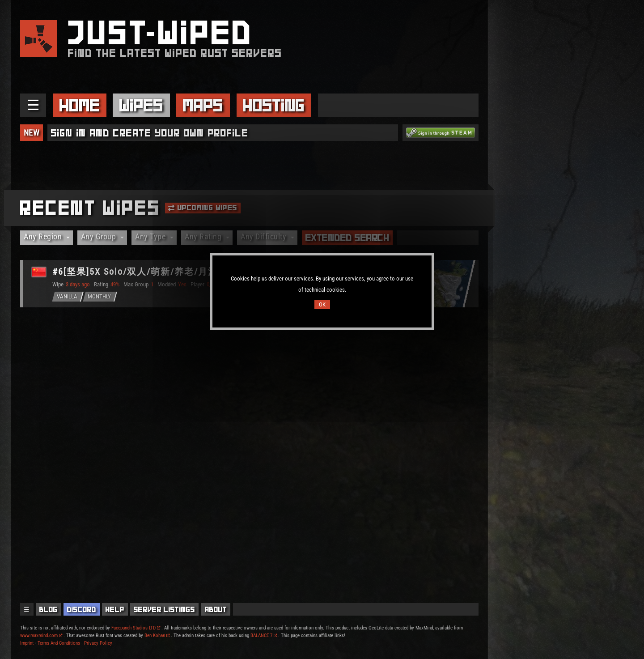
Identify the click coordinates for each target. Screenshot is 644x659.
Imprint (27, 643)
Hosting (274, 105)
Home (80, 105)
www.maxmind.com (41, 636)
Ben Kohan (157, 636)
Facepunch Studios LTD (136, 628)
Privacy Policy (98, 643)
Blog (49, 609)
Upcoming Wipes (203, 208)
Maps (203, 105)
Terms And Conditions (59, 643)
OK (322, 304)
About (216, 609)
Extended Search (347, 238)
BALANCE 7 (264, 636)
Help (115, 609)
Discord (82, 609)
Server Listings (164, 609)
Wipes (141, 105)
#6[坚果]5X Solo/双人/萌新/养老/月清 (135, 272)
